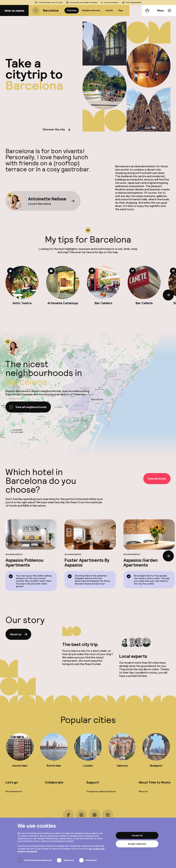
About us (19, 634)
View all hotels (157, 479)
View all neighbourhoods (28, 407)
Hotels (109, 10)
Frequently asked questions (101, 791)
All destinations (14, 791)
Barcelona (51, 10)
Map (121, 10)
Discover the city (57, 129)
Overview (72, 10)
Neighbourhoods (91, 10)
